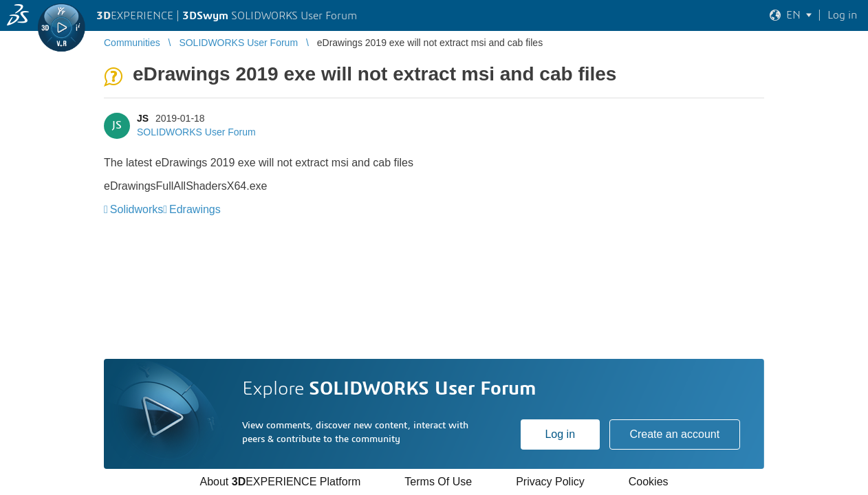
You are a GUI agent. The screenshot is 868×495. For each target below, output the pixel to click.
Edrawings (195, 209)
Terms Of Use (438, 482)
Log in (560, 434)
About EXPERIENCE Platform (280, 482)
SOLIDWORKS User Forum (196, 132)
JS (143, 118)
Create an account (674, 434)
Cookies (649, 482)
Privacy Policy (550, 482)
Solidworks (137, 209)
